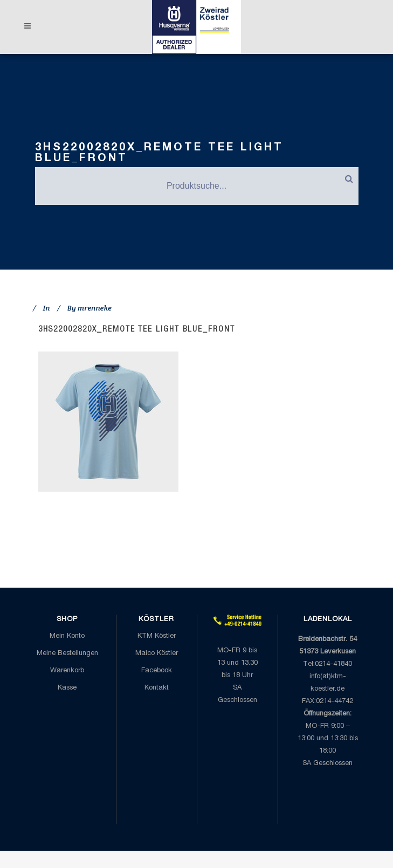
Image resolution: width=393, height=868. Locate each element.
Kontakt (157, 688)
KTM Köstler (157, 636)
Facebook (157, 671)
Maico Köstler (157, 654)
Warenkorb (67, 671)
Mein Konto (67, 636)
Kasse (67, 688)
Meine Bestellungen (67, 654)
